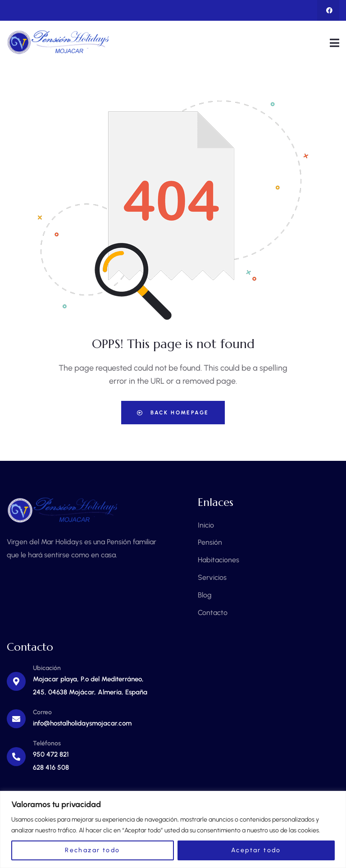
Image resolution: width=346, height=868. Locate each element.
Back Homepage (173, 413)
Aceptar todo (256, 850)
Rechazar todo (92, 850)
